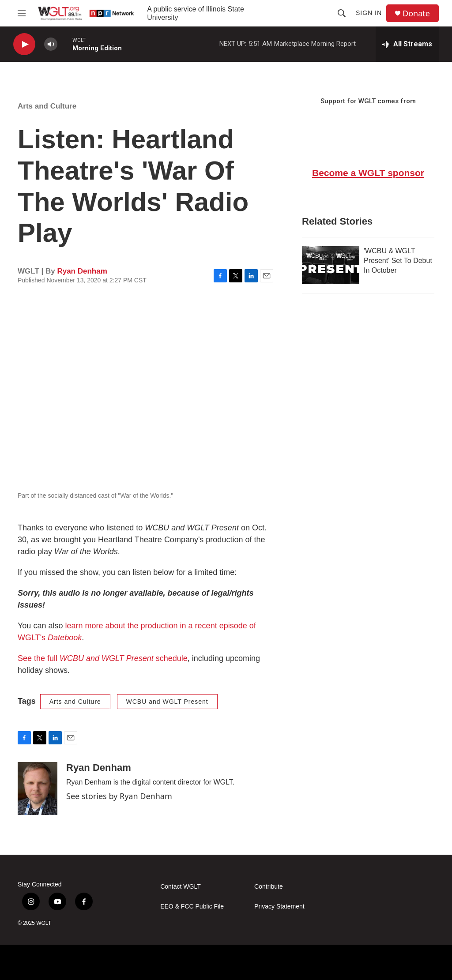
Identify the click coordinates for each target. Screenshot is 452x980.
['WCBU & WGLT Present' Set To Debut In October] (331, 265)
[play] (24, 44)
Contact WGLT (181, 887)
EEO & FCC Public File (192, 907)
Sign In (369, 13)
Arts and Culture (47, 106)
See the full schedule (103, 658)
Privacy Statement (279, 907)
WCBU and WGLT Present (167, 702)
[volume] (51, 44)
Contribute (269, 887)
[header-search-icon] (342, 13)
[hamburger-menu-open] (22, 13)
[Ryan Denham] (38, 789)
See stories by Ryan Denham (119, 796)
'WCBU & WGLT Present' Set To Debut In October (398, 261)
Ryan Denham (82, 271)
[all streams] (407, 44)
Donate (416, 13)
